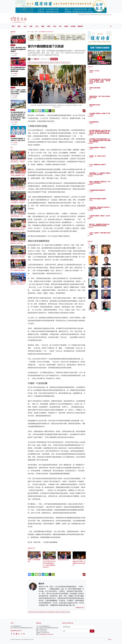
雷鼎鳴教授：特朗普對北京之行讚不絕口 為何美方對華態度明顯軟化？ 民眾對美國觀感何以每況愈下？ (49, 561)
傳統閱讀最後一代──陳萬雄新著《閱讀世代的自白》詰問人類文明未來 (104, 175)
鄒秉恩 (100, 219)
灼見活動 (73, 26)
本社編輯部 (15, 54)
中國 (36, 32)
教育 (19, 26)
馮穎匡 (100, 106)
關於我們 (80, 26)
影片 (60, 26)
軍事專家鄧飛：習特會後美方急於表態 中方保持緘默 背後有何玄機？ (18, 257)
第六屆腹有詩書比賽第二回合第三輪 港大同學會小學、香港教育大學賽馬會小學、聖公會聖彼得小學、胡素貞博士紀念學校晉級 (18, 116)
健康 (43, 26)
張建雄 (100, 202)
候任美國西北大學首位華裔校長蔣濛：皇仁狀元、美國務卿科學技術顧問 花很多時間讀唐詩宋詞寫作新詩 (105, 142)
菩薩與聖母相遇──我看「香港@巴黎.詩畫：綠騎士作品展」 (105, 98)
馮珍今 (100, 101)
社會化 (68, 63)
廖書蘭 (100, 72)
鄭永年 (37, 59)
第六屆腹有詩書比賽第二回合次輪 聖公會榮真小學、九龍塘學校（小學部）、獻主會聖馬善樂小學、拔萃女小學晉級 (104, 82)
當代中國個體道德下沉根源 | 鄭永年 (46, 32)
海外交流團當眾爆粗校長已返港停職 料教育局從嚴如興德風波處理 (18, 69)
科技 (55, 26)
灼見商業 (13, 45)
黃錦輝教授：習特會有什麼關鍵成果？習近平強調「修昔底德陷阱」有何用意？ (18, 243)
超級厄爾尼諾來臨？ (103, 122)
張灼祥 (100, 167)
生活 (37, 26)
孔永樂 (100, 193)
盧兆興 (100, 150)
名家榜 (66, 26)
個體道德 (52, 63)
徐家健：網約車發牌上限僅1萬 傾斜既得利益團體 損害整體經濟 (18, 49)
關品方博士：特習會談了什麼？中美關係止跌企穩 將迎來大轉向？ (18, 270)
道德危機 (41, 63)
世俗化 (46, 63)
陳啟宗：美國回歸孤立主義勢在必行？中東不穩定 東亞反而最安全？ (18, 284)
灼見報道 (13, 88)
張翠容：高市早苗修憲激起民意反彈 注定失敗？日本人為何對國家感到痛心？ (18, 189)
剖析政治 (54, 59)
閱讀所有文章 (80, 608)
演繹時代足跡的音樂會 (104, 88)
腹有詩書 (13, 110)
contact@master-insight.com (46, 634)
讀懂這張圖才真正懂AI (104, 105)
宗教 (30, 63)
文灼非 (100, 159)
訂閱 (92, 631)
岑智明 (100, 123)
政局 (13, 26)
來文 (100, 89)
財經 (31, 26)
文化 (25, 26)
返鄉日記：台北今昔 (103, 71)
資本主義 (35, 63)
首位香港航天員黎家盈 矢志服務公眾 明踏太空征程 (104, 115)
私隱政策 (110, 640)
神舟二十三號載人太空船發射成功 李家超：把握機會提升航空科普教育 (79, 560)
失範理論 (62, 63)
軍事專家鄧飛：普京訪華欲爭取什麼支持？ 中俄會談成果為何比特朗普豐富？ (18, 162)
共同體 (57, 63)
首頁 (29, 32)
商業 (49, 26)
